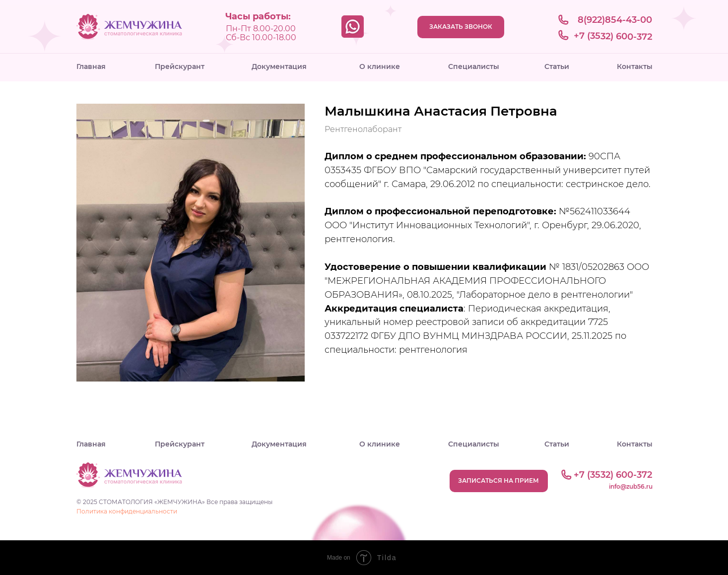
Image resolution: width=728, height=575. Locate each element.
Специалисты (474, 66)
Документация (279, 66)
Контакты (635, 66)
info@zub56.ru (631, 486)
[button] (461, 27)
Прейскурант (180, 66)
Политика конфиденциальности (127, 511)
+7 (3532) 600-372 (612, 36)
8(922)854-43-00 (615, 20)
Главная (91, 66)
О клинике (380, 66)
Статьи (557, 66)
